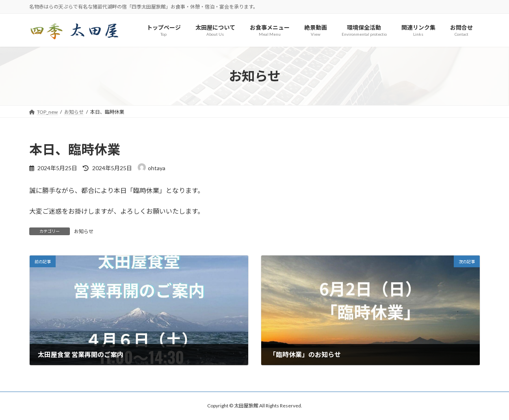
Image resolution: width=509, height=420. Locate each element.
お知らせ (84, 231)
